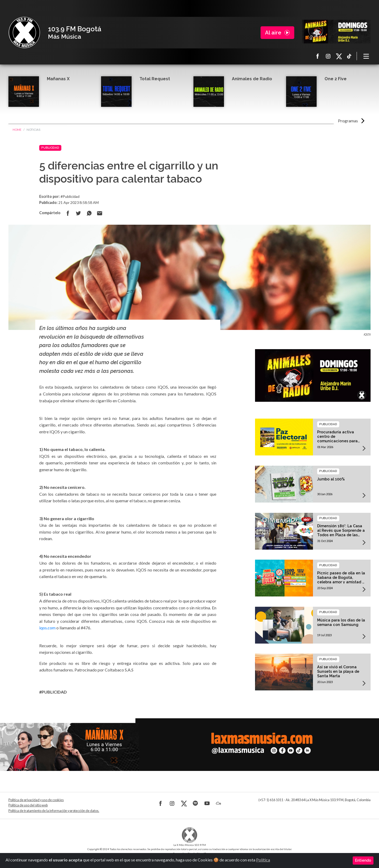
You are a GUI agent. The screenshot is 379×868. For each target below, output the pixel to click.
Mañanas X (58, 79)
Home (17, 130)
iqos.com (47, 628)
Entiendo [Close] (363, 860)
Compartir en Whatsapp (89, 213)
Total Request (155, 79)
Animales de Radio (252, 79)
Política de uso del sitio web (28, 805)
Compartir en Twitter (78, 213)
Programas (348, 121)
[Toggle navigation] (366, 56)
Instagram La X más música (328, 56)
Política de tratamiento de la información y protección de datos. (54, 811)
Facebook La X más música (318, 56)
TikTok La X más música (349, 56)
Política (263, 860)
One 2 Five (336, 79)
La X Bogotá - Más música (24, 33)
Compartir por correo (99, 213)
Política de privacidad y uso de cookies (36, 800)
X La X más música (339, 56)
